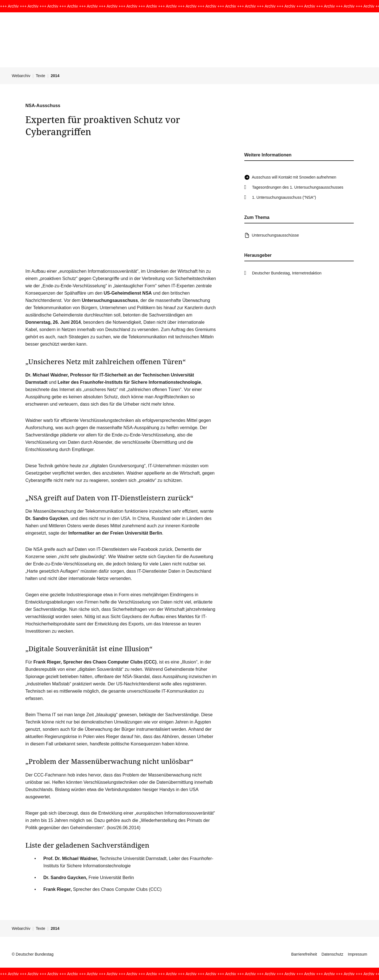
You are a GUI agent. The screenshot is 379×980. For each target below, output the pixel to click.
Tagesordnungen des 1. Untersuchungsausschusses (298, 187)
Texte (41, 76)
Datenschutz (332, 954)
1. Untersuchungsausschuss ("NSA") (284, 197)
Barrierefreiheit (304, 954)
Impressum (358, 954)
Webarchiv (21, 76)
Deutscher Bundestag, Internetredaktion (287, 273)
